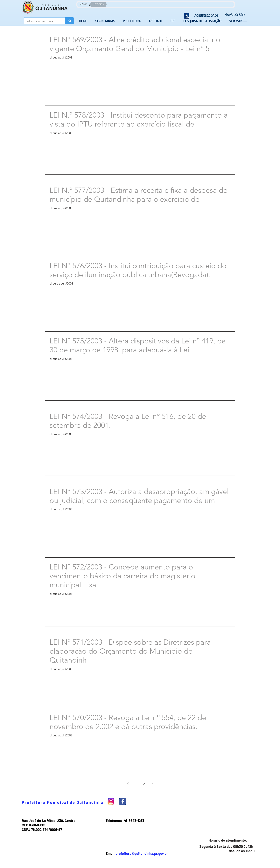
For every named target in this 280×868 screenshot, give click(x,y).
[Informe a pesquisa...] (42, 21)
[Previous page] (128, 784)
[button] (106, 21)
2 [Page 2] (144, 784)
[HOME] (83, 4)
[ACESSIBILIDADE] (205, 16)
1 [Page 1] (136, 784)
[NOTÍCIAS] (98, 4)
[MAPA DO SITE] (234, 15)
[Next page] (152, 784)
